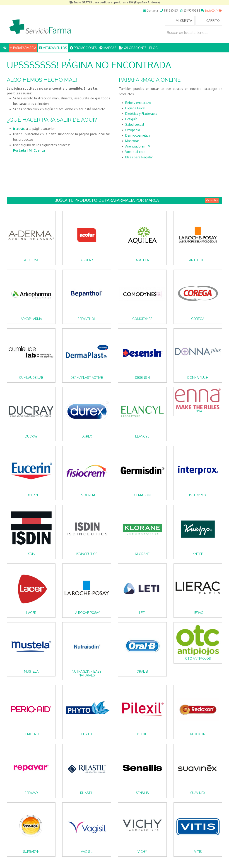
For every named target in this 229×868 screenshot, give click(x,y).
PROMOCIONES (83, 48)
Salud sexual (135, 124)
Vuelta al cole (135, 152)
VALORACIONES (133, 48)
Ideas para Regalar (139, 157)
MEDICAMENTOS (53, 48)
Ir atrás (19, 129)
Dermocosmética (138, 135)
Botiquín (131, 119)
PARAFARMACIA (23, 48)
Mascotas (132, 141)
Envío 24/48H (211, 11)
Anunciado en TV (138, 146)
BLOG (153, 48)
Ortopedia (133, 130)
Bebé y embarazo (138, 103)
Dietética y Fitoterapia (141, 114)
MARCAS (108, 48)
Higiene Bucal (135, 108)
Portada (19, 150)
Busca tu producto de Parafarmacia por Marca (137, 200)
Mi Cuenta (37, 150)
